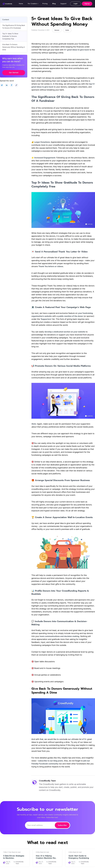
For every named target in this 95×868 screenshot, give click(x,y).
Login (76, 4)
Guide (67, 30)
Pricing (45, 4)
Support (63, 4)
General (57, 30)
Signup (87, 4)
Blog (54, 4)
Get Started (14, 73)
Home (21, 4)
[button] (33, 4)
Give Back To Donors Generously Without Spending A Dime (13, 47)
